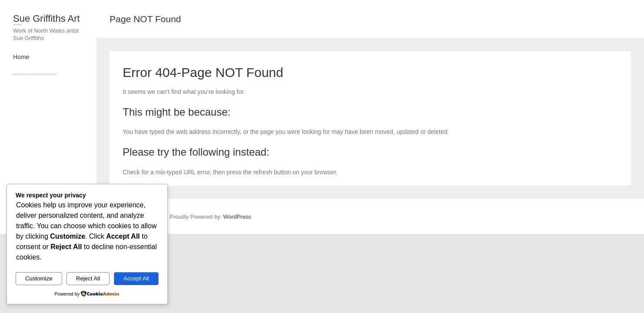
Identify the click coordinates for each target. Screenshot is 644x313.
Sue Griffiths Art (46, 18)
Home (21, 57)
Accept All (136, 278)
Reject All (88, 278)
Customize (39, 278)
